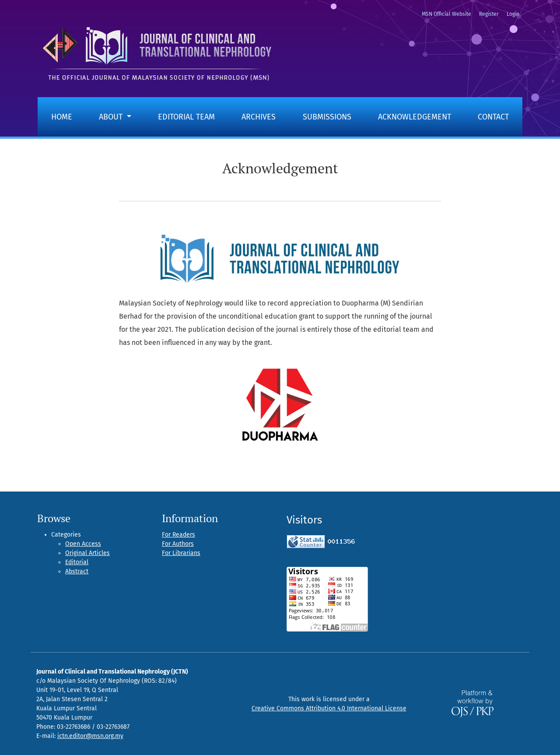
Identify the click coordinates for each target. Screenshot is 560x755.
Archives (259, 117)
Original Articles (87, 553)
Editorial (77, 562)
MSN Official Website (446, 14)
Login (513, 14)
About (112, 117)
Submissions (327, 117)
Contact (493, 117)
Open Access (83, 544)
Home (62, 117)
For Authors (178, 544)
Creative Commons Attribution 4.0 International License (329, 708)
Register (489, 14)
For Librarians (181, 553)
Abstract (77, 571)
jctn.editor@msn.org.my (90, 736)
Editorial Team (186, 117)
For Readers (178, 535)
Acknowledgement (415, 117)
